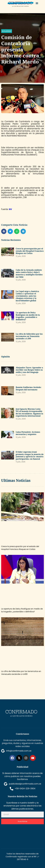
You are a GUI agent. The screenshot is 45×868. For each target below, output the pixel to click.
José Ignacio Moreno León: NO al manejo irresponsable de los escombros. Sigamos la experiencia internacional (29, 412)
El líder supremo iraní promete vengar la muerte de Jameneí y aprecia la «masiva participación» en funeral (30, 455)
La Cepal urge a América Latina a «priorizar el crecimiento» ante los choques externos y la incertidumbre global (27, 296)
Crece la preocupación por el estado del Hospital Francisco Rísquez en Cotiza (30, 251)
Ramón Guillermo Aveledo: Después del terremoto (29, 388)
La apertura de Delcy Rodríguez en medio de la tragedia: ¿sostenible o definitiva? (28, 316)
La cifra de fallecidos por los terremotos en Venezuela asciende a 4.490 (29, 336)
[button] (37, 3)
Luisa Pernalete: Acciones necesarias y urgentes (28, 433)
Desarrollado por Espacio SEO (16, 830)
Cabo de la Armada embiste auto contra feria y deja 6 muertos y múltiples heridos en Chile (29, 273)
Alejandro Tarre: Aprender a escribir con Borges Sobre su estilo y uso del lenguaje (29, 370)
